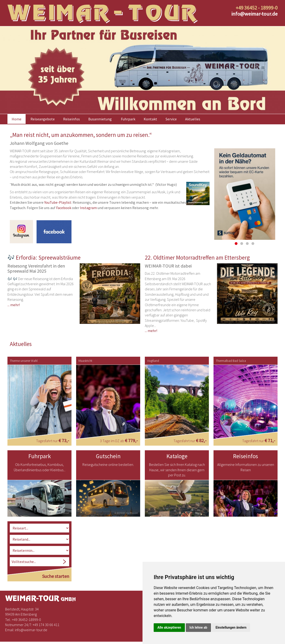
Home (17, 115)
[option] (142, 67)
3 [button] (247, 240)
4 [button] (253, 240)
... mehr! (14, 301)
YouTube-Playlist (58, 198)
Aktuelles (193, 115)
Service (171, 115)
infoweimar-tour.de (254, 14)
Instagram (88, 204)
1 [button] (236, 240)
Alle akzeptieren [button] (169, 627)
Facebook (64, 204)
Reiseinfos (71, 115)
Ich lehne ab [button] (198, 627)
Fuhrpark (128, 115)
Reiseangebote (43, 115)
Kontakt (150, 115)
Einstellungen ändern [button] (231, 627)
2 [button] (242, 240)
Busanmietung (100, 115)
